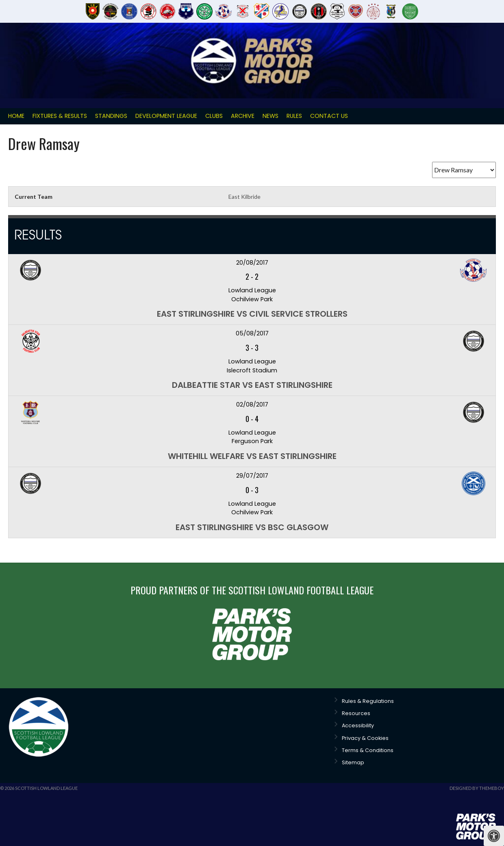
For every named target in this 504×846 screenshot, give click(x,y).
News (270, 116)
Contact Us (329, 116)
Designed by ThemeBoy (477, 788)
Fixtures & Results (60, 116)
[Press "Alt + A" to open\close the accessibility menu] (494, 836)
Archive (243, 116)
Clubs (214, 116)
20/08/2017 (252, 263)
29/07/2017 (252, 476)
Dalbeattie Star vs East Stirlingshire (252, 385)
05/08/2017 (252, 333)
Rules (294, 116)
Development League (166, 116)
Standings (111, 116)
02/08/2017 (252, 405)
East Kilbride (244, 197)
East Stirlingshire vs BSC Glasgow (252, 527)
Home (16, 116)
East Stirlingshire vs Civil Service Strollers (252, 314)
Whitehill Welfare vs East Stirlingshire (252, 456)
